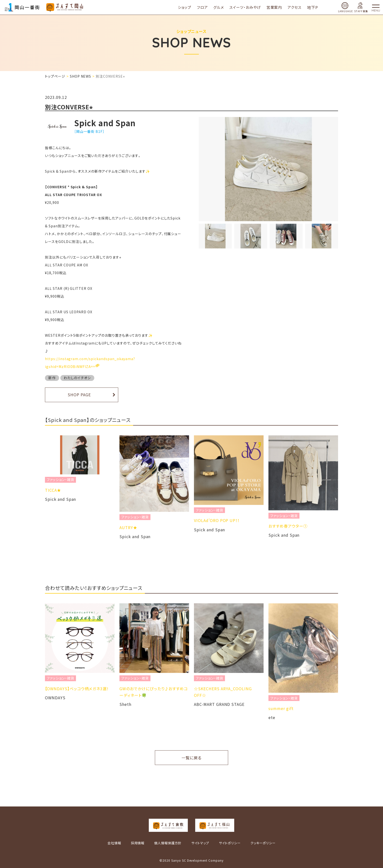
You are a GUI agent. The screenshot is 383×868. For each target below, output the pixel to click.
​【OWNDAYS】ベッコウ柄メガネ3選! (151, 689)
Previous (47, 499)
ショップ (188, 7)
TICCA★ (128, 490)
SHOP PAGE (79, 395)
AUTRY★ (203, 527)
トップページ (55, 76)
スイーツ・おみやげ (249, 7)
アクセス (298, 7)
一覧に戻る (191, 758)
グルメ (223, 7)
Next (336, 499)
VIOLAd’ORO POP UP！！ (291, 520)
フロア (206, 7)
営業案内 (278, 7)
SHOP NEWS (81, 76)
